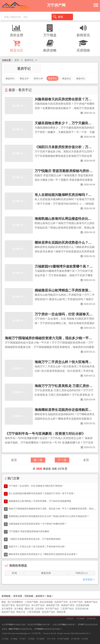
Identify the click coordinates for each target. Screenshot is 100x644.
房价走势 (17, 30)
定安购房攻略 (83, 605)
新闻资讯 (83, 30)
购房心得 (38, 79)
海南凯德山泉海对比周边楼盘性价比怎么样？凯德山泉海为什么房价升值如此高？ (49, 516)
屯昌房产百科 (61, 602)
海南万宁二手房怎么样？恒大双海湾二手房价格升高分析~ (37, 547)
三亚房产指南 (31, 602)
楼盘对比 (81, 79)
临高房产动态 (8, 612)
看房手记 (29, 60)
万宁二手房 (51, 639)
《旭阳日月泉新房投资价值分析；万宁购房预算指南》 (35, 539)
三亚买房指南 (34, 612)
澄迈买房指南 (46, 602)
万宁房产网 (91, 619)
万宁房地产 (81, 619)
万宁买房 (85, 639)
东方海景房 (7, 609)
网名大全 (21, 612)
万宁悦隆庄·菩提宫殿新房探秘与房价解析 (65, 171)
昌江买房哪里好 (15, 602)
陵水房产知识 (23, 605)
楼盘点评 (24, 79)
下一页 (62, 460)
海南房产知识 (91, 602)
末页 (86, 460)
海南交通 (61, 612)
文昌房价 (39, 609)
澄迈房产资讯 (8, 605)
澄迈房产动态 (48, 612)
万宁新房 (31, 639)
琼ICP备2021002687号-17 (81, 633)
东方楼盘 (19, 609)
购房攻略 (50, 46)
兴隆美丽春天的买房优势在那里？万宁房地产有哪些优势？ (38, 524)
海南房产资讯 (68, 605)
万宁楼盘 (50, 30)
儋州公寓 (29, 609)
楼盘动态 (17, 46)
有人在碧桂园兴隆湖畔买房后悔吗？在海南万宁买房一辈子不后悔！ (42, 493)
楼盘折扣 (10, 79)
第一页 (38, 460)
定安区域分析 (82, 609)
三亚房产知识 (67, 609)
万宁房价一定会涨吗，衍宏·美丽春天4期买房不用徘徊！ (36, 486)
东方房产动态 (52, 609)
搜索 (58, 17)
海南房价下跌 (53, 605)
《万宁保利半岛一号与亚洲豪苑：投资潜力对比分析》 (45, 434)
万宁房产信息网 (63, 639)
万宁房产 (23, 639)
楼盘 (4, 602)
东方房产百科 (76, 602)
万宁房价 (5, 639)
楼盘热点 (67, 79)
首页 (17, 60)
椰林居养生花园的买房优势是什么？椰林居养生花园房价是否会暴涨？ (43, 554)
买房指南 (83, 46)
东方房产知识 (38, 605)
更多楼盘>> (89, 579)
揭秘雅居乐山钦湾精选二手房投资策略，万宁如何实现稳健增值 (40, 501)
